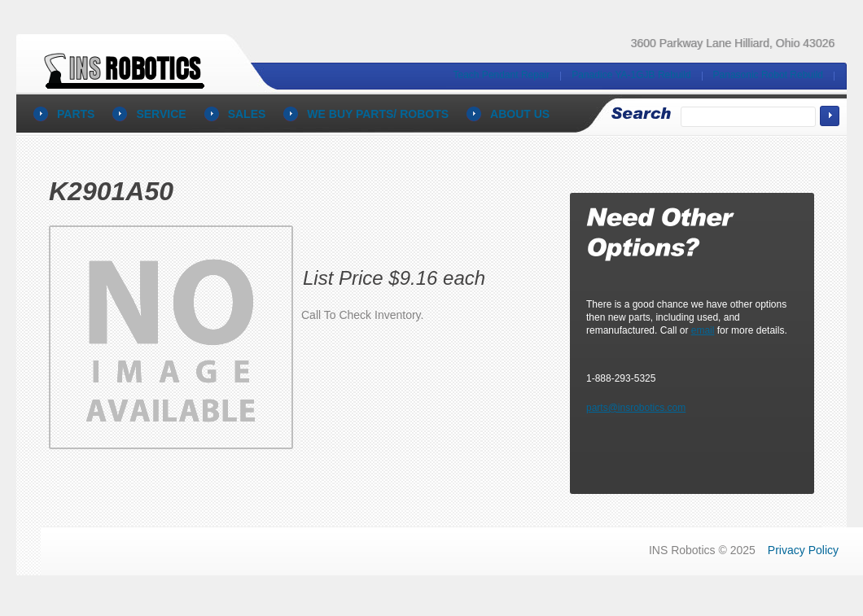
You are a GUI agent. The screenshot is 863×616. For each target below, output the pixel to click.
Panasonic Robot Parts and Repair (128, 65)
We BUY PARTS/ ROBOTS (378, 114)
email (703, 330)
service (161, 114)
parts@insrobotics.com (636, 408)
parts (76, 114)
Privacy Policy (803, 550)
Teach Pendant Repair (502, 75)
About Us (520, 114)
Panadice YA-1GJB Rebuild (631, 75)
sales (247, 114)
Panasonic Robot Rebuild (768, 75)
